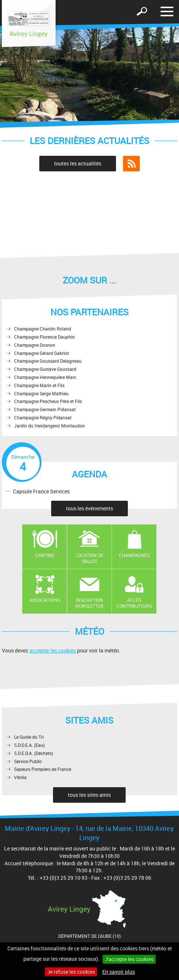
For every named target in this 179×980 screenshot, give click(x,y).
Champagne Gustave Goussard (45, 369)
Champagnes (134, 555)
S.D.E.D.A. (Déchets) (34, 753)
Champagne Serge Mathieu (41, 393)
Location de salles (89, 558)
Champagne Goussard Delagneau (48, 361)
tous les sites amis (89, 795)
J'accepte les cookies (129, 959)
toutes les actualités (78, 163)
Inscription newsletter (89, 603)
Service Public (28, 761)
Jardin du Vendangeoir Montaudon (49, 426)
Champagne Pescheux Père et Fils (48, 401)
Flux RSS (131, 164)
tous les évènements (89, 508)
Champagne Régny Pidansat (43, 417)
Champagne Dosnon (35, 345)
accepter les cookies (53, 650)
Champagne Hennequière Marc (45, 377)
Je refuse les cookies (71, 972)
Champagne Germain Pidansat (45, 409)
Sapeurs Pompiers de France (43, 769)
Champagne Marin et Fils (39, 385)
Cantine (45, 555)
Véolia (20, 777)
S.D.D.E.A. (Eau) (29, 745)
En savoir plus (119, 972)
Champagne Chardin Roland (43, 329)
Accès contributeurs (134, 603)
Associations (45, 600)
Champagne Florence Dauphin (44, 337)
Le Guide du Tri (29, 737)
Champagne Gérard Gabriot (42, 353)
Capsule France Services (41, 491)
